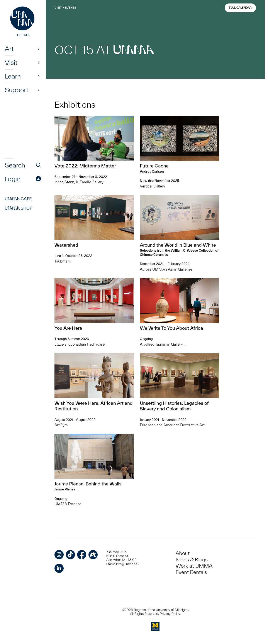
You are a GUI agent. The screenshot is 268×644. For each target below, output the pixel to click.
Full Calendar (240, 8)
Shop (19, 208)
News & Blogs (192, 560)
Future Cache (154, 166)
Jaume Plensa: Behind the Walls (88, 484)
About (183, 553)
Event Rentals (191, 572)
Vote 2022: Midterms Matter (85, 166)
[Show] (39, 49)
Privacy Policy (170, 614)
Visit (11, 62)
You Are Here (68, 328)
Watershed (66, 245)
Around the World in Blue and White (178, 245)
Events (70, 8)
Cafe (18, 199)
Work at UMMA (194, 566)
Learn (13, 76)
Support (17, 90)
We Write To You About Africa (171, 328)
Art (9, 49)
